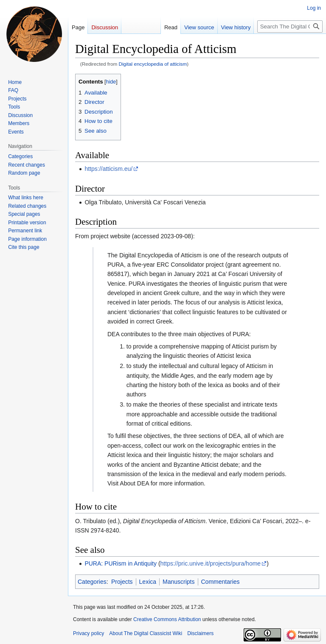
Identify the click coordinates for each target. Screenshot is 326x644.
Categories (92, 582)
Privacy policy (89, 633)
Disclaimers (200, 633)
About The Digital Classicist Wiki (146, 633)
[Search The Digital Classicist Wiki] (290, 26)
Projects (122, 582)
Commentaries (221, 582)
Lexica (148, 582)
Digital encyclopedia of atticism (153, 64)
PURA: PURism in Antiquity (121, 563)
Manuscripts (178, 582)
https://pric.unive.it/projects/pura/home (211, 563)
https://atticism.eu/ (108, 169)
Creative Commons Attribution (167, 619)
